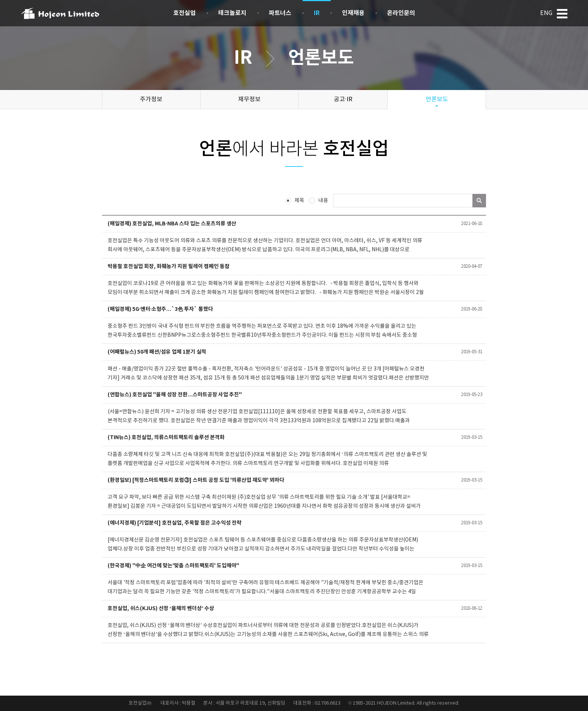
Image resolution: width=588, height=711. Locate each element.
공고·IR (343, 99)
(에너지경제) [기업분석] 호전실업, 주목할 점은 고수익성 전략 (175, 523)
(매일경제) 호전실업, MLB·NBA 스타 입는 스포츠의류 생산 (172, 224)
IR (317, 13)
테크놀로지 (232, 13)
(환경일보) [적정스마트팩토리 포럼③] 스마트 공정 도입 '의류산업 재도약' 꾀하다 (196, 480)
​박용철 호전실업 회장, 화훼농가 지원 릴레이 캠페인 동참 (169, 266)
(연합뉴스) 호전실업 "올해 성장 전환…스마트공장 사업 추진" (175, 395)
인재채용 (353, 13)
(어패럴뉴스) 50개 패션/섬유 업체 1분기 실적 (157, 352)
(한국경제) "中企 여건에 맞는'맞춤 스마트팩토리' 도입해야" (173, 566)
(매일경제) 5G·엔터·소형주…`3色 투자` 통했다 (160, 309)
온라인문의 (401, 13)
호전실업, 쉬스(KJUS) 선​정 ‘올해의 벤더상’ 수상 (161, 608)
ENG (546, 13)
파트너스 (280, 13)
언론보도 (437, 99)
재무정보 (249, 99)
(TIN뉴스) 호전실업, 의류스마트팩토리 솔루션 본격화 (166, 437)
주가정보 (151, 99)
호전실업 (184, 13)
